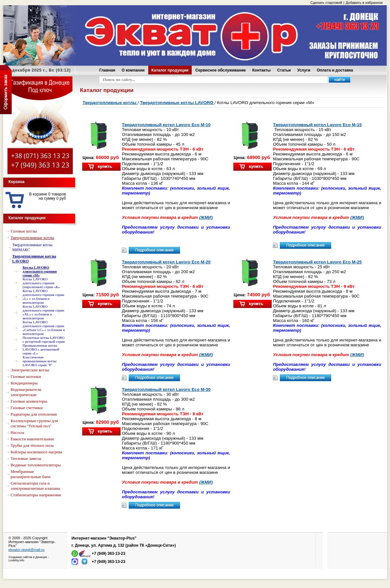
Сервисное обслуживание (221, 70)
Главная (107, 70)
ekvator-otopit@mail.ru (26, 550)
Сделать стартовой (326, 3)
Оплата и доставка (335, 70)
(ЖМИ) (206, 217)
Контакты (261, 70)
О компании (133, 70)
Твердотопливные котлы (110, 103)
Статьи (284, 70)
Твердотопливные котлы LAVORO (177, 103)
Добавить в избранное (364, 3)
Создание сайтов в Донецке (28, 557)
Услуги (304, 70)
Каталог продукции (170, 70)
